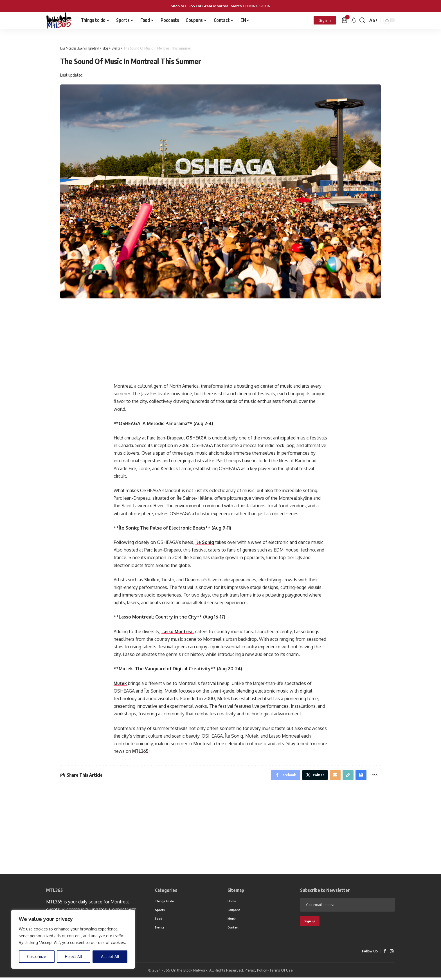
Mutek (121, 683)
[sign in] (325, 20)
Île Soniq (205, 542)
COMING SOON (257, 6)
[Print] (360, 776)
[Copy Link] (346, 776)
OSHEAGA (197, 438)
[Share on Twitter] (311, 776)
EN (243, 20)
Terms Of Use (281, 973)
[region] (73, 939)
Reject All (74, 956)
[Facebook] (385, 954)
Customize (37, 956)
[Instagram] (391, 954)
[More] (374, 776)
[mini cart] (345, 20)
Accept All (110, 956)
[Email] (332, 776)
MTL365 (141, 751)
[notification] (354, 20)
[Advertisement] (220, 343)
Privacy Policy (256, 973)
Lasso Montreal (179, 631)
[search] (362, 20)
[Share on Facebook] (279, 776)
